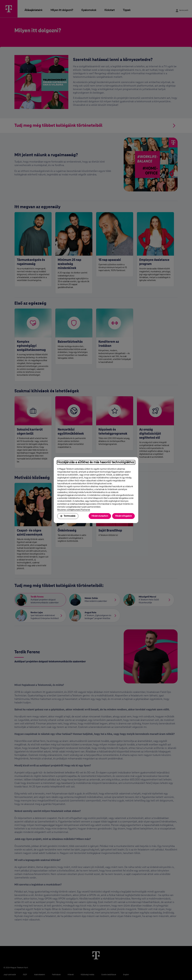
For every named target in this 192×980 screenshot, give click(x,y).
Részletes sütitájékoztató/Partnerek (74, 510)
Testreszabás (68, 516)
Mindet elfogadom (123, 516)
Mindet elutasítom (100, 516)
